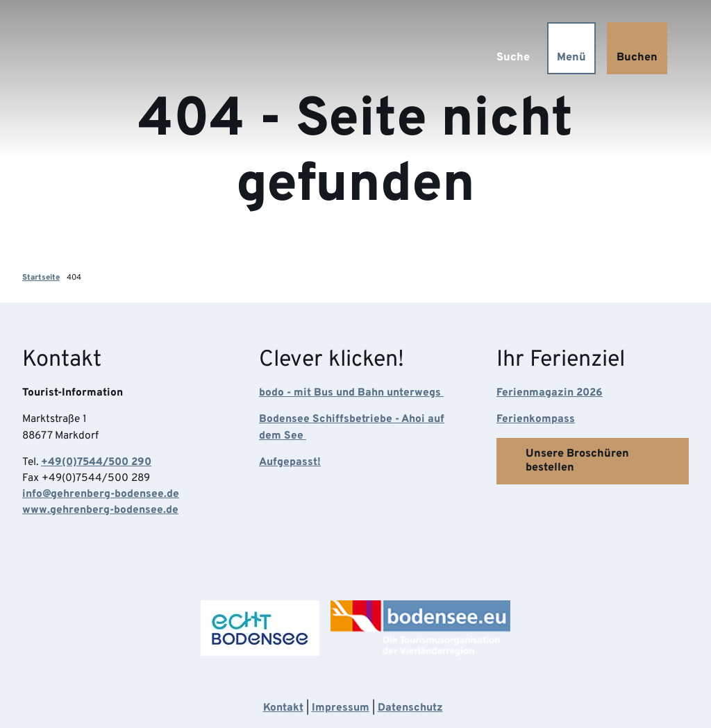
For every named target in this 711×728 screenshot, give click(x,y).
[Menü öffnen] (571, 48)
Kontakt (283, 708)
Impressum (341, 708)
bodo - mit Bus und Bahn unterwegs (351, 392)
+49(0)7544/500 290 (96, 462)
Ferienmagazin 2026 (550, 392)
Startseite (41, 278)
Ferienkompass (536, 419)
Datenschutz (410, 708)
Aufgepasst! (290, 462)
